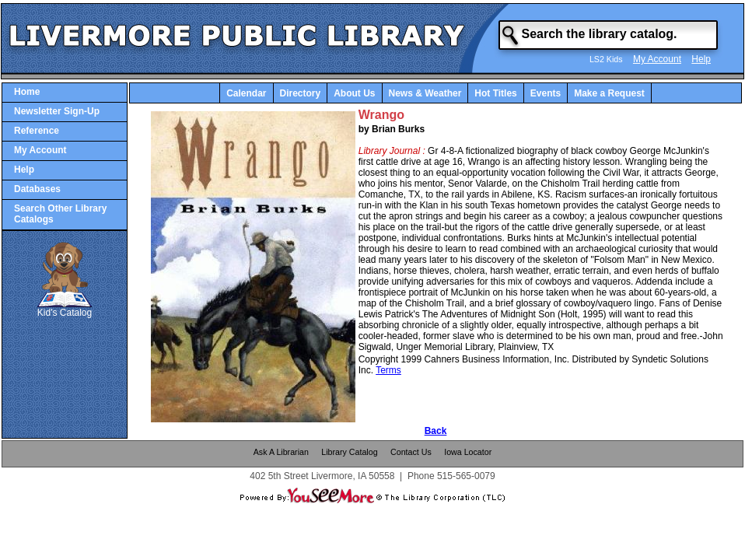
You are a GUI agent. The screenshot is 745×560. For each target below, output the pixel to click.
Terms (388, 370)
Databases (37, 189)
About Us (354, 93)
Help (701, 59)
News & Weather (425, 93)
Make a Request (609, 93)
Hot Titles (495, 93)
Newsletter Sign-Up (57, 111)
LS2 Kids (606, 59)
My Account (657, 59)
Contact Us (411, 452)
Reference (37, 131)
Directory (301, 93)
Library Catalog (349, 452)
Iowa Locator (468, 452)
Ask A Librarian (281, 452)
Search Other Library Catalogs (60, 214)
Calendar (246, 93)
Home (27, 92)
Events (546, 93)
